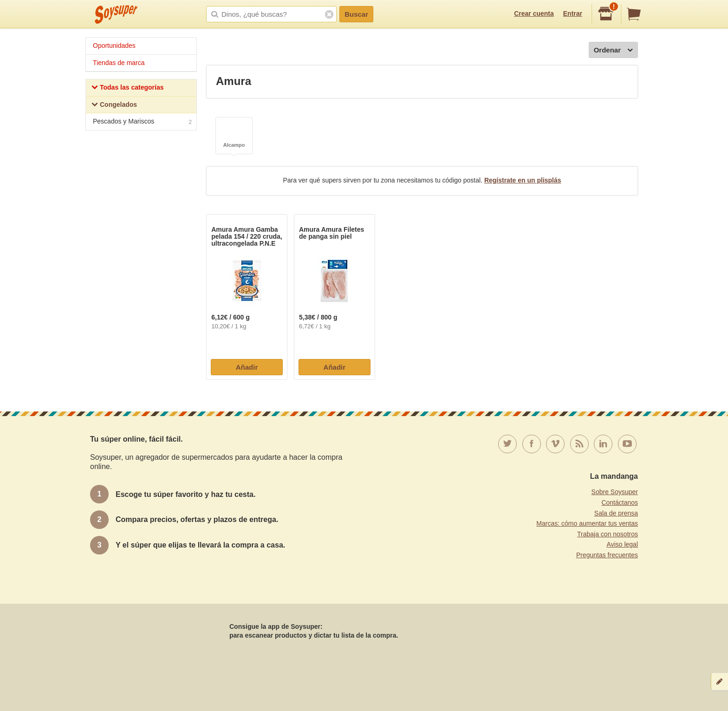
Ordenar (613, 50)
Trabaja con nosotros (608, 534)
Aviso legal (622, 544)
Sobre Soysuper (615, 492)
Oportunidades (114, 46)
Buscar (356, 14)
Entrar (573, 13)
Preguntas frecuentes (607, 555)
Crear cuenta (534, 13)
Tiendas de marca (119, 63)
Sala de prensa (616, 513)
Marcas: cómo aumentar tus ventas (587, 523)
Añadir (247, 367)
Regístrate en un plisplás (523, 180)
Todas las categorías (127, 88)
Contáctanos (620, 502)
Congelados (114, 106)
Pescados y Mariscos (142, 122)
